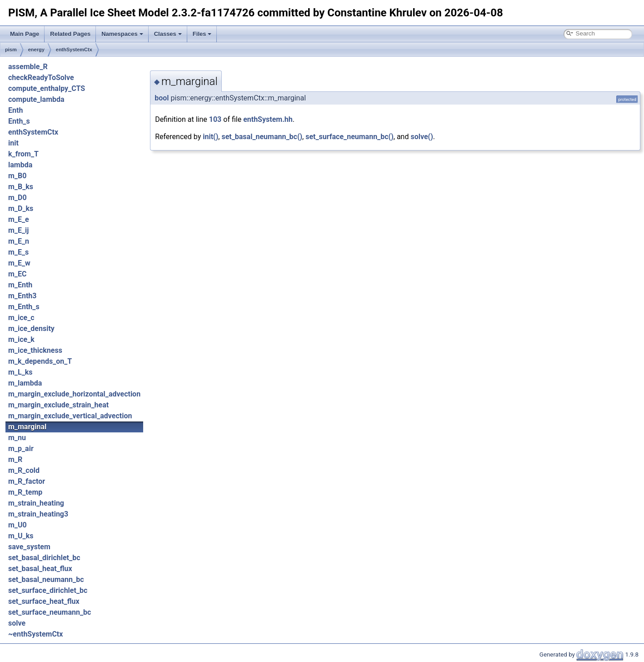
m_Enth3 (22, 296)
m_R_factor (27, 481)
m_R (15, 459)
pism (11, 50)
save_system (29, 547)
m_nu (17, 438)
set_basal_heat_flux (40, 569)
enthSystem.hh (268, 119)
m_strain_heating (36, 503)
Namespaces (122, 34)
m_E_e (19, 219)
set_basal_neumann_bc (46, 579)
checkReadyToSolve (41, 78)
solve (17, 623)
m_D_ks (21, 208)
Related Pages (70, 34)
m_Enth (20, 285)
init (13, 143)
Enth (15, 110)
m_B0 (17, 176)
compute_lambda (36, 99)
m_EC (17, 274)
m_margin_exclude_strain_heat (58, 405)
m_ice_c (21, 318)
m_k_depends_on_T (40, 361)
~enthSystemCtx (35, 634)
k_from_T (23, 154)
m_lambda (25, 383)
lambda (20, 165)
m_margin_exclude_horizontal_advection (74, 394)
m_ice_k (21, 339)
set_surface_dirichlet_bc (48, 590)
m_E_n (19, 241)
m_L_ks (20, 372)
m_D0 (17, 198)
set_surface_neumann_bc (50, 612)
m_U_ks (21, 536)
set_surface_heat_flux (44, 601)
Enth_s (19, 121)
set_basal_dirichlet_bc (44, 558)
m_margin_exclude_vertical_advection (70, 416)
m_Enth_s (24, 307)
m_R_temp (25, 492)
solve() (422, 137)
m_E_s (18, 252)
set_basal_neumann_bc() (262, 137)
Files (202, 34)
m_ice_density (31, 328)
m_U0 (17, 525)
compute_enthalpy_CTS (47, 88)
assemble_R (28, 67)
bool (162, 98)
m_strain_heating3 (38, 514)
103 (215, 119)
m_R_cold (24, 470)
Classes (168, 34)
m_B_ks (21, 187)
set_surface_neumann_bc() (349, 137)
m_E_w (19, 263)
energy (36, 50)
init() (210, 137)
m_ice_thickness (35, 350)
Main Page (25, 34)
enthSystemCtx (74, 50)
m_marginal (27, 427)
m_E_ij (19, 230)
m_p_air (21, 449)
